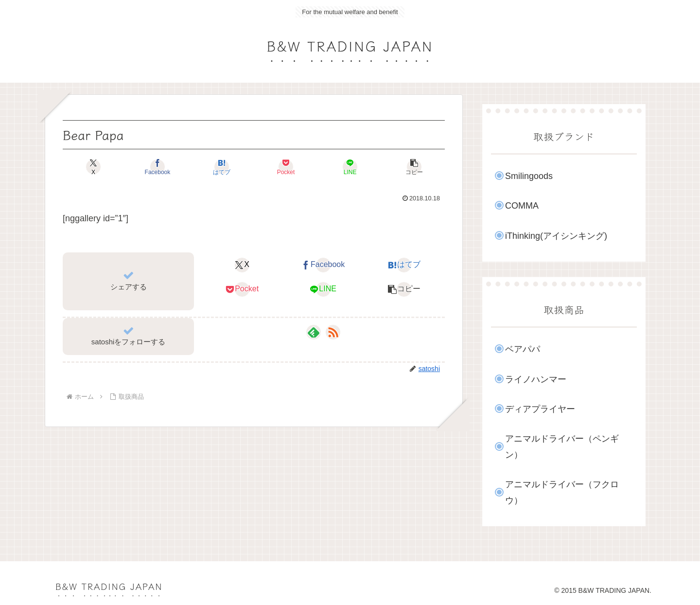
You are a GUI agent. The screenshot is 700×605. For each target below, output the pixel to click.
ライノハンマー (536, 379)
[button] (414, 167)
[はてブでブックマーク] (222, 167)
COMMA (522, 206)
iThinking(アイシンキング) (556, 236)
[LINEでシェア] (350, 167)
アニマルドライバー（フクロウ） (562, 492)
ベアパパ (523, 349)
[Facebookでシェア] (157, 167)
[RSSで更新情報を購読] (333, 332)
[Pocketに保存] (286, 167)
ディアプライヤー (540, 409)
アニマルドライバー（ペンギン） (562, 446)
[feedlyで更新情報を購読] (314, 332)
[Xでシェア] (93, 167)
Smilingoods (529, 176)
